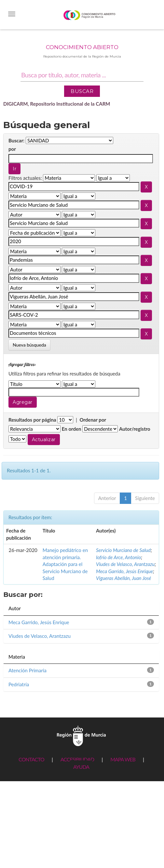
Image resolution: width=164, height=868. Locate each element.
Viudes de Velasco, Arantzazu (125, 564)
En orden (72, 429)
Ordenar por (93, 420)
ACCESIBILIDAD (77, 759)
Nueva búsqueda (29, 345)
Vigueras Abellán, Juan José (123, 578)
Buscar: (16, 140)
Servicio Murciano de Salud (123, 550)
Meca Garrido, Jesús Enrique (124, 571)
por (12, 149)
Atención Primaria (27, 670)
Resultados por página (32, 420)
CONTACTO (31, 759)
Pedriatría (19, 684)
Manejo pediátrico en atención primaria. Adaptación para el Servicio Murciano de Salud (65, 564)
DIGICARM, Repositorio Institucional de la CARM (57, 104)
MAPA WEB (123, 759)
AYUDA (81, 767)
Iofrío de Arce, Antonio (118, 557)
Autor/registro (135, 429)
